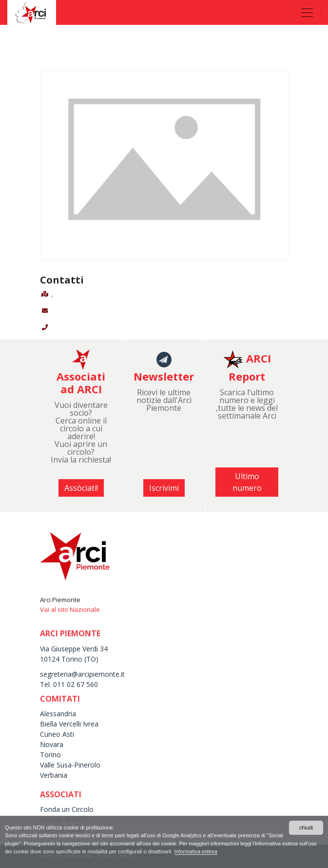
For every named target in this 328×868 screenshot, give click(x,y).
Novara (52, 744)
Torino (50, 755)
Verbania (54, 775)
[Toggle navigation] (307, 13)
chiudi (306, 828)
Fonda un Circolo (67, 809)
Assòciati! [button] (81, 488)
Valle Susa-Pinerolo (70, 765)
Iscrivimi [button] (164, 488)
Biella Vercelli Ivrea (69, 724)
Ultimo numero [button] (247, 482)
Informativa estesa (196, 851)
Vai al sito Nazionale (70, 609)
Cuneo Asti (57, 734)
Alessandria (58, 714)
